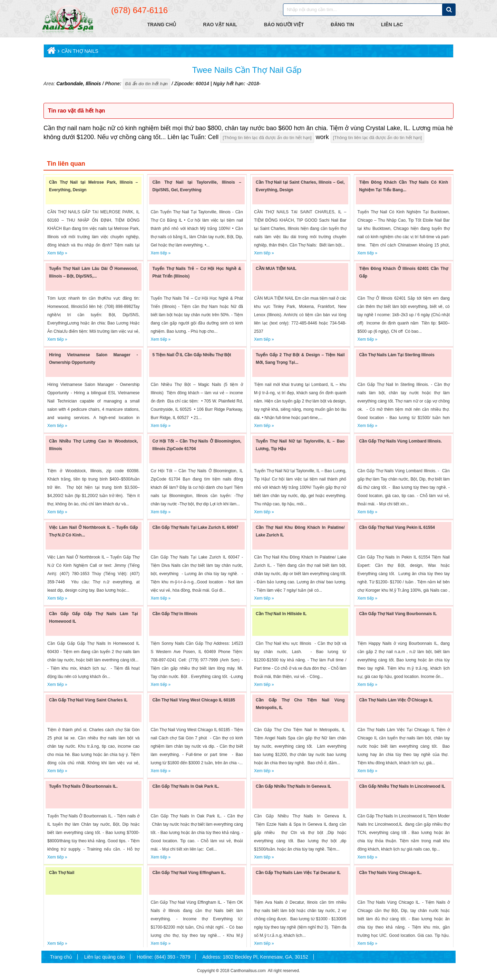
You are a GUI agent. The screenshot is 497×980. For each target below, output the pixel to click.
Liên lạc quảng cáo (105, 957)
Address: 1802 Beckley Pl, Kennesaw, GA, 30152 (255, 957)
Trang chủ (61, 957)
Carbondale (70, 84)
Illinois (92, 84)
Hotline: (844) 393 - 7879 (163, 957)
